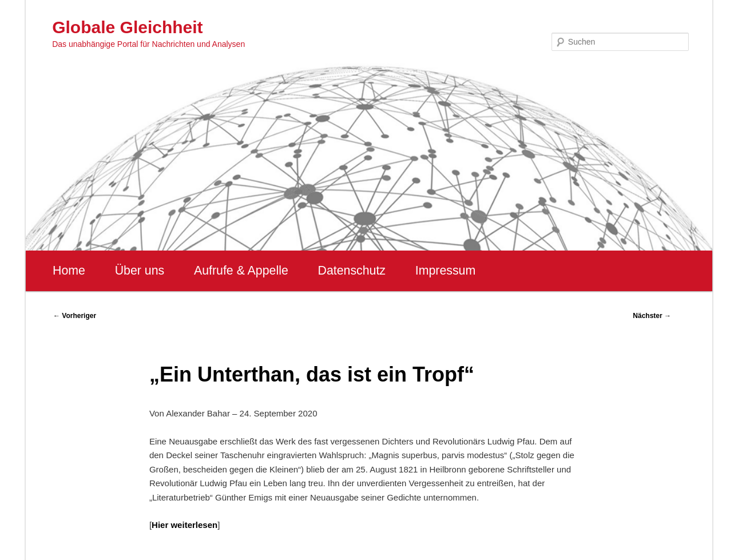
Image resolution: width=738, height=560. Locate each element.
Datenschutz (352, 271)
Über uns (140, 271)
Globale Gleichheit (127, 27)
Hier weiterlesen (184, 525)
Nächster (652, 316)
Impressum (445, 271)
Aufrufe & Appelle (241, 271)
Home (69, 271)
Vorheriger (75, 316)
